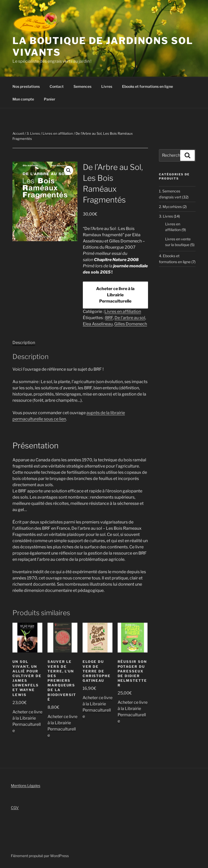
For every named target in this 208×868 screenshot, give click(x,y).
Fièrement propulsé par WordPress (40, 856)
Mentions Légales (26, 785)
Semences (82, 86)
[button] (69, 170)
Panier (50, 99)
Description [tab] (24, 343)
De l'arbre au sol (130, 318)
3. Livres (33, 133)
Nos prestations (26, 86)
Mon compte (23, 99)
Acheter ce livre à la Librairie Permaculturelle (115, 295)
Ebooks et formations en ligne (147, 86)
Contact (57, 86)
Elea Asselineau (98, 324)
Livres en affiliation (58, 133)
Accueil (18, 133)
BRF (109, 318)
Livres (107, 86)
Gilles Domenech (131, 324)
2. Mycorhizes (170, 207)
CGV (15, 808)
